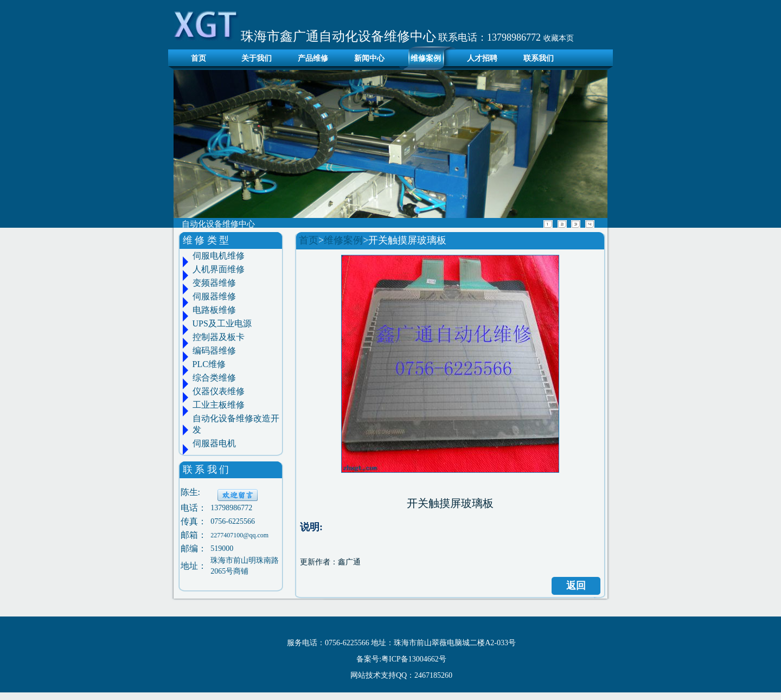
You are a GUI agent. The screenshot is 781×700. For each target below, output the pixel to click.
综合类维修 (214, 378)
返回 (576, 586)
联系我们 (539, 58)
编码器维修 (214, 351)
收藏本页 (559, 38)
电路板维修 (214, 310)
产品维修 (313, 58)
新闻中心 (369, 58)
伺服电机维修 (219, 256)
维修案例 (426, 58)
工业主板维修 (219, 405)
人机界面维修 (219, 269)
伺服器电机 (214, 443)
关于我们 (257, 58)
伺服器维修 (214, 296)
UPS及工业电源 (222, 323)
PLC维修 (209, 364)
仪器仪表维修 (219, 391)
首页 (196, 58)
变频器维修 (214, 283)
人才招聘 (482, 58)
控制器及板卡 (219, 337)
